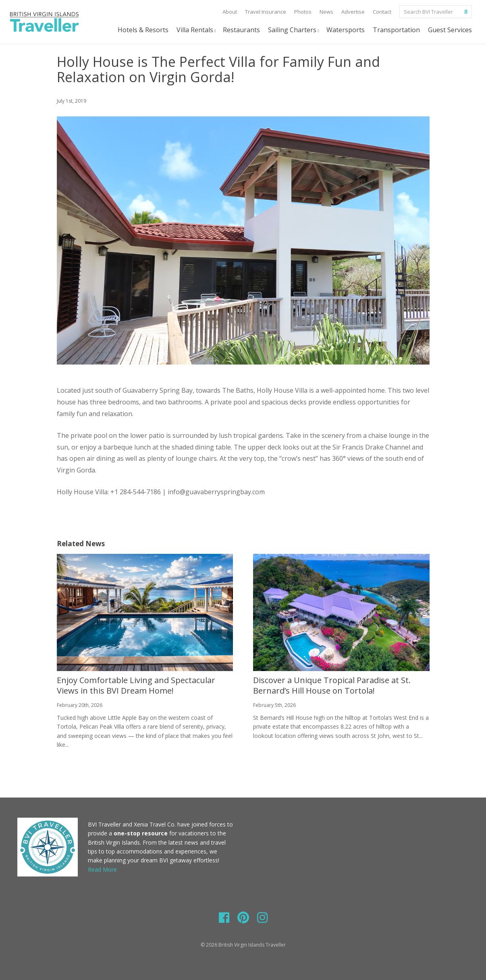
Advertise (353, 12)
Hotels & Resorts (143, 30)
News (326, 12)
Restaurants (241, 30)
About (230, 12)
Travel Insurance (266, 12)
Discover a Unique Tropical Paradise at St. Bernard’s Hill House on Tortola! (332, 685)
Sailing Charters (294, 30)
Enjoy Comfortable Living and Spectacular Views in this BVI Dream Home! (136, 685)
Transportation (396, 30)
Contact (382, 12)
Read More (102, 869)
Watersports (346, 30)
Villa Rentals (197, 30)
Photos (303, 12)
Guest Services (450, 30)
